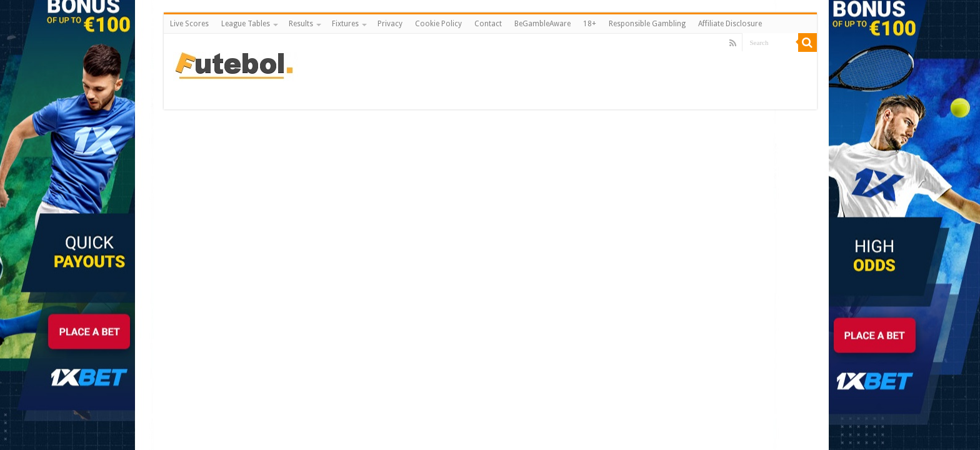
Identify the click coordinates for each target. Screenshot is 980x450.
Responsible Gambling (647, 24)
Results (301, 24)
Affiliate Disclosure (730, 24)
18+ (590, 24)
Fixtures (345, 24)
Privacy (390, 24)
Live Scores (189, 24)
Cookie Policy (438, 24)
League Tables (246, 24)
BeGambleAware (542, 24)
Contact (488, 24)
